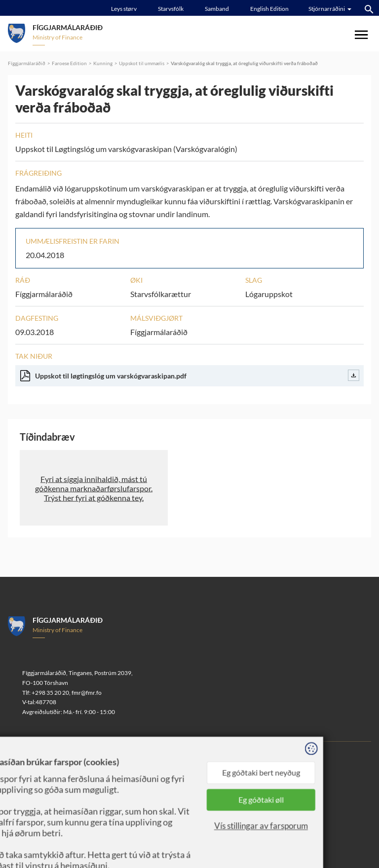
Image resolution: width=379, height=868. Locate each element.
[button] (94, 488)
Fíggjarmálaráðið (27, 63)
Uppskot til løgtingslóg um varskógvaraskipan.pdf (190, 376)
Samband (217, 9)
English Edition (269, 9)
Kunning (103, 63)
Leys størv (124, 9)
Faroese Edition (69, 63)
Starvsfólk (171, 9)
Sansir (100, 772)
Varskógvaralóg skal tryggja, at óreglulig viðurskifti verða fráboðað (244, 63)
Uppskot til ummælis (142, 63)
